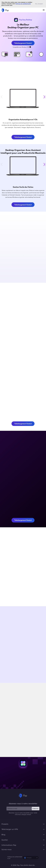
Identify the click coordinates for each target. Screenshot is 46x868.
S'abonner (35, 809)
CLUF (9, 858)
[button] (44, 97)
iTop (23, 796)
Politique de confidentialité (15, 857)
